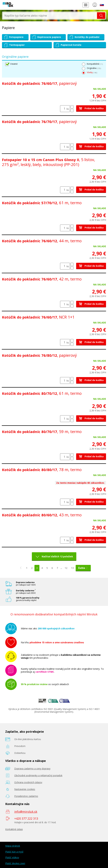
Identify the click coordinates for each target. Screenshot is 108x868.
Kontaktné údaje (14, 829)
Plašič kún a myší (14, 852)
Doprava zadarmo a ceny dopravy (32, 769)
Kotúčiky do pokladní (84, 37)
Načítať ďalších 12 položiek (57, 556)
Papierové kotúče (68, 45)
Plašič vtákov (12, 857)
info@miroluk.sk (26, 812)
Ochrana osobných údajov (28, 782)
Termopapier (14, 45)
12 (66, 568)
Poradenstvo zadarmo (26, 796)
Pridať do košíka (91, 108)
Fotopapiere (13, 37)
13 (72, 568)
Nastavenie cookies (25, 789)
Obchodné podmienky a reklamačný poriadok (38, 775)
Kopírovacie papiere (46, 37)
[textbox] (50, 16)
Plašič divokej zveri (15, 863)
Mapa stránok (13, 846)
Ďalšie (83, 568)
